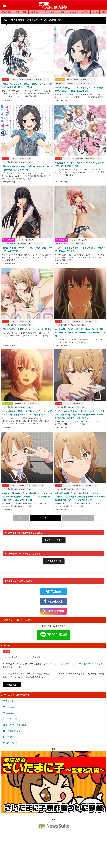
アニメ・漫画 (7, 12)
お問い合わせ (10, 743)
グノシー (51, 663)
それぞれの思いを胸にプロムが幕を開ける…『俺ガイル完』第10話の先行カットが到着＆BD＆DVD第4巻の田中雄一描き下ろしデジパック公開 (27, 497)
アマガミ (91, 84)
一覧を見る (12, 684)
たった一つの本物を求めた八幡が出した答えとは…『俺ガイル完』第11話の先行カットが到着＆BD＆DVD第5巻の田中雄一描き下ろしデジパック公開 (80, 415)
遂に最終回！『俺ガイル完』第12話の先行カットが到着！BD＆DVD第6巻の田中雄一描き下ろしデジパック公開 (79, 333)
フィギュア (29, 240)
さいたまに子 (73, 12)
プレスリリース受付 (53, 540)
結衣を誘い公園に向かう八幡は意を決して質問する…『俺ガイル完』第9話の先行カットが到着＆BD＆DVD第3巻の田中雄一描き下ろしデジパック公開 (79, 497)
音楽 (103, 12)
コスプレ (85, 12)
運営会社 (8, 736)
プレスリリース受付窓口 (14, 724)
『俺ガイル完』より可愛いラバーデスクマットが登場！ (26, 329)
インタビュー (35, 12)
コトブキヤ (38, 244)
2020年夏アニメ (25, 159)
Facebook (8, 707)
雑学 (25, 12)
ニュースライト (66, 663)
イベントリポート (51, 12)
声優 (17, 12)
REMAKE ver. (60, 84)
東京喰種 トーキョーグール (76, 84)
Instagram (8, 712)
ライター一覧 (10, 719)
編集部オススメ (20, 403)
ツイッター (9, 700)
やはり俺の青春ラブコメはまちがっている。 (34, 80)
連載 (63, 12)
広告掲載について (53, 561)
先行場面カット (77, 321)
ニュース (14, 80)
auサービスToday (85, 663)
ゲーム (95, 12)
